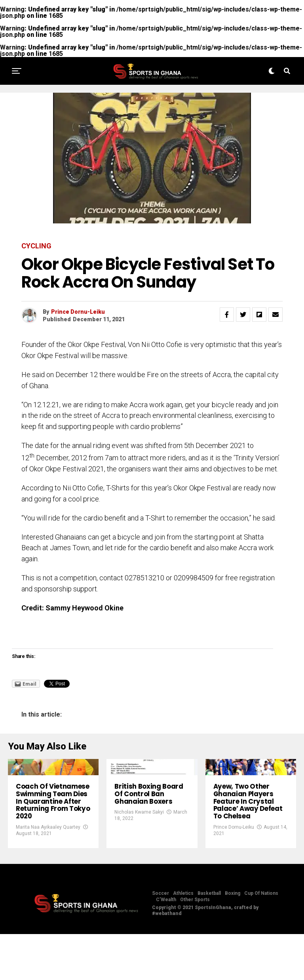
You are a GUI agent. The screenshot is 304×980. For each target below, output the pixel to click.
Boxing (233, 939)
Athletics (183, 939)
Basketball (209, 939)
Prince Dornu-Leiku (78, 312)
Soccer (161, 939)
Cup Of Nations (261, 939)
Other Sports (195, 946)
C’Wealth (166, 946)
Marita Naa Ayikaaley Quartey (48, 873)
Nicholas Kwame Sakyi (139, 849)
